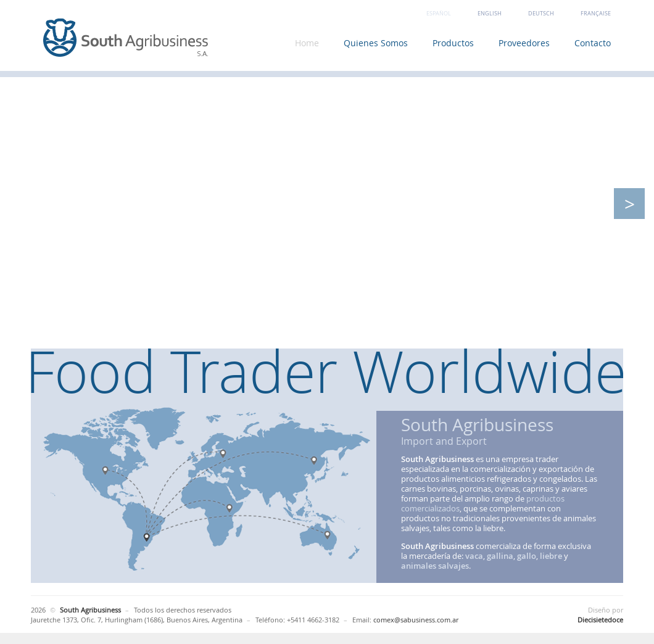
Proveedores (524, 43)
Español (439, 14)
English (490, 14)
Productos (453, 43)
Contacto (593, 43)
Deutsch (541, 14)
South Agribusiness (126, 39)
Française (596, 14)
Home (307, 43)
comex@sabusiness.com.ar (416, 620)
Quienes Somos (376, 43)
